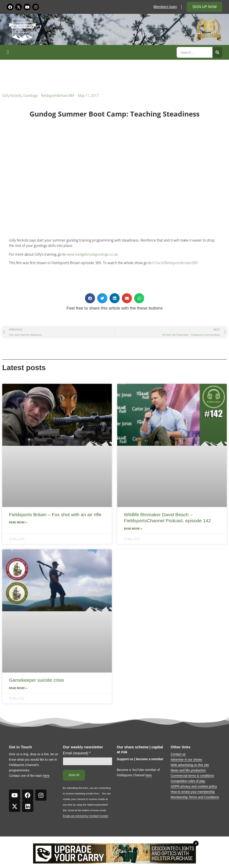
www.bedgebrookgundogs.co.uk (92, 254)
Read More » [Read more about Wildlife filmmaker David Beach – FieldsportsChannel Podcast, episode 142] (133, 529)
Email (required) (77, 753)
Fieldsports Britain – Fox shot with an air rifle (55, 515)
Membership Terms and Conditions (195, 797)
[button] (91, 52)
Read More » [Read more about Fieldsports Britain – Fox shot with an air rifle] (18, 522)
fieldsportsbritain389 (58, 96)
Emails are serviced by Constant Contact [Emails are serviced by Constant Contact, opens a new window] (85, 816)
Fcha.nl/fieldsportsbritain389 (175, 263)
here (46, 776)
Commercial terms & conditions (192, 776)
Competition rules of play (188, 781)
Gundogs (30, 96)
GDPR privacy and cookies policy (194, 786)
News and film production (188, 770)
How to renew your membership (193, 792)
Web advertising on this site (190, 765)
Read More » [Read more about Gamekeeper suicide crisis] (18, 688)
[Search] (217, 52)
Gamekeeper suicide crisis (36, 680)
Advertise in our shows (186, 760)
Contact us (178, 754)
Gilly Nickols (12, 96)
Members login (165, 7)
